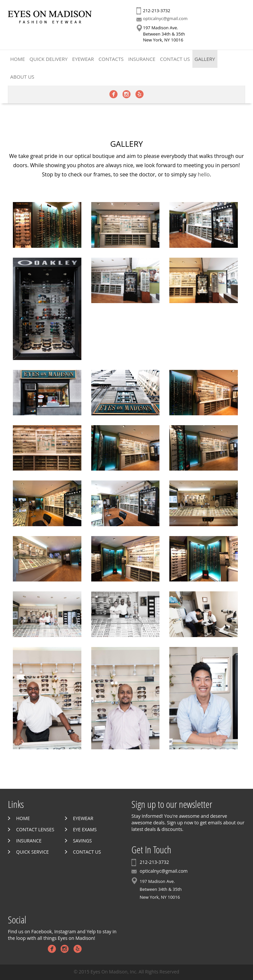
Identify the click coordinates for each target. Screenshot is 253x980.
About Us (22, 77)
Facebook (113, 94)
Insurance (142, 59)
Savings (83, 841)
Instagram (127, 94)
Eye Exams (85, 829)
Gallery (205, 59)
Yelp (140, 94)
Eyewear (83, 59)
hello (204, 174)
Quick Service (32, 852)
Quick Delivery (49, 59)
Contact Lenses (35, 829)
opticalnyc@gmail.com (165, 18)
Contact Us (175, 59)
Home (18, 59)
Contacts (111, 59)
